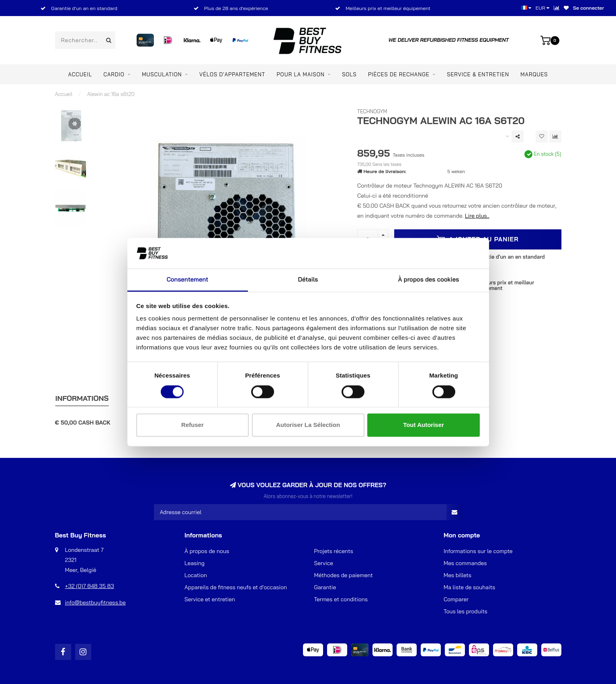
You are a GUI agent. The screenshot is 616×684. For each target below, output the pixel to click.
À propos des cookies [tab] (429, 280)
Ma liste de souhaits (469, 587)
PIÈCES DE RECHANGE (399, 74)
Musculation (162, 74)
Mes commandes (465, 563)
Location (196, 575)
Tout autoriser (424, 425)
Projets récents (334, 551)
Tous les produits (466, 611)
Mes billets (457, 575)
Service (324, 563)
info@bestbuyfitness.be (95, 602)
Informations (82, 398)
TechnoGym (372, 111)
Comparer (456, 599)
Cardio (114, 74)
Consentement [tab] (188, 280)
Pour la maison (301, 74)
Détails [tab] (308, 280)
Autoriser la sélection (308, 425)
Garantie (325, 587)
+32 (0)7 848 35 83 (90, 586)
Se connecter (588, 8)
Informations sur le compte (478, 551)
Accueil (80, 74)
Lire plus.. (477, 216)
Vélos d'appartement (232, 74)
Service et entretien (210, 599)
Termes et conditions (341, 599)
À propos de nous (207, 551)
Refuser (192, 425)
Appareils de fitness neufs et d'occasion (236, 587)
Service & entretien (478, 74)
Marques (534, 74)
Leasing (194, 563)
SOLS (349, 74)
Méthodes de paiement (344, 575)
